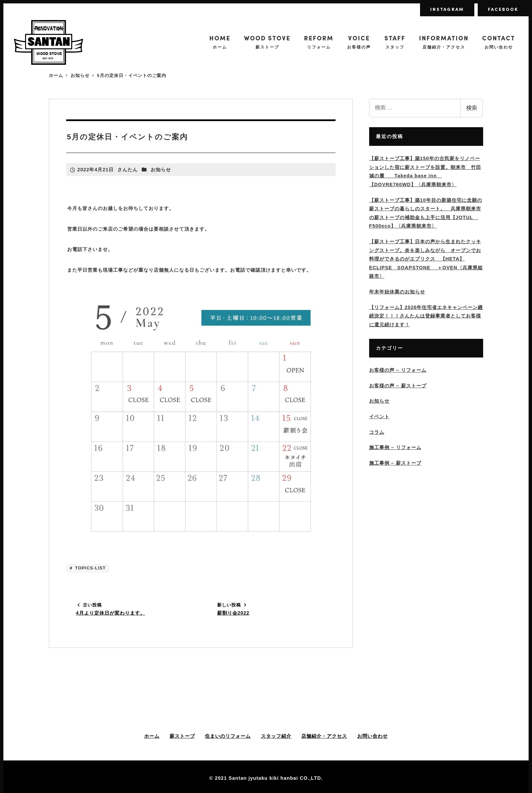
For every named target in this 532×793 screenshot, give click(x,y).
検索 (472, 108)
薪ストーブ (182, 736)
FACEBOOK (503, 9)
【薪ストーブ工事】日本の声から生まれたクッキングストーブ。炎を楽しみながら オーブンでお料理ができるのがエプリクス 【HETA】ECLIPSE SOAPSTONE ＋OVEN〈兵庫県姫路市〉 (426, 259)
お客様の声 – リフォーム (398, 370)
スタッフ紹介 (276, 736)
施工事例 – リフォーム (395, 447)
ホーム (152, 736)
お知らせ (161, 170)
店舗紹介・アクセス (324, 736)
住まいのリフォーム (228, 736)
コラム (377, 432)
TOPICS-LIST (90, 568)
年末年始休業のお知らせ (397, 292)
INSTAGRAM (447, 9)
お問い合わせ (373, 736)
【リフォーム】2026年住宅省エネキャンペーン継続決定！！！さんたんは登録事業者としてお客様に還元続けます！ (426, 316)
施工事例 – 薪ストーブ (395, 463)
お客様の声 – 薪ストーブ (398, 386)
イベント (379, 417)
